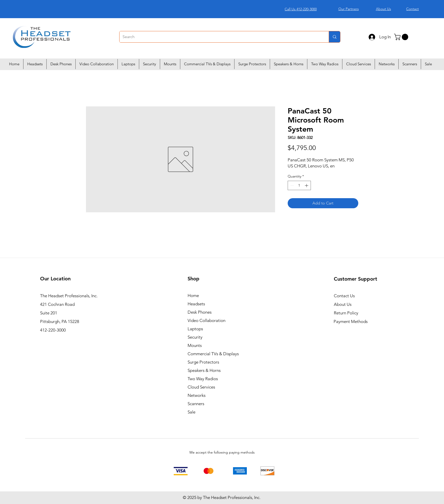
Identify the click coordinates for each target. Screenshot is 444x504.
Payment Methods (351, 321)
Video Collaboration (206, 320)
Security (195, 337)
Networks (197, 395)
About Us (343, 304)
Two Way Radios (203, 379)
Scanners (196, 404)
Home (193, 295)
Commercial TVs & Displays (213, 354)
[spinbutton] (299, 185)
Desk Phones (200, 312)
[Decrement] (292, 185)
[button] (402, 37)
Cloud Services (201, 387)
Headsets (196, 304)
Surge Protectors (203, 362)
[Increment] (307, 185)
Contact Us (344, 296)
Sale (191, 412)
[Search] (220, 37)
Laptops (195, 329)
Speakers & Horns (204, 370)
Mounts (195, 345)
